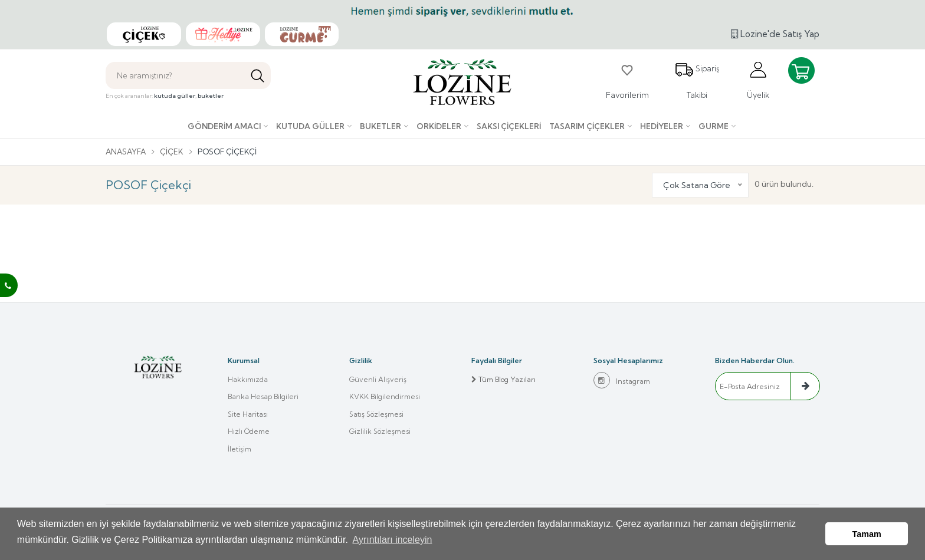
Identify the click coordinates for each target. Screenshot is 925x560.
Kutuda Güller (310, 126)
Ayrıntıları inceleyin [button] (393, 541)
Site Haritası (248, 415)
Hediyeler (662, 126)
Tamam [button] (867, 535)
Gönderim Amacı (224, 126)
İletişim (240, 450)
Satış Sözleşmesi (376, 415)
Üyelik (758, 80)
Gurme (714, 126)
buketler (211, 96)
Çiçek (174, 151)
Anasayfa (127, 151)
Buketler (381, 126)
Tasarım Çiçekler (587, 126)
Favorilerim (627, 80)
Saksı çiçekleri (509, 126)
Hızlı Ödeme (249, 432)
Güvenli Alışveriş (378, 379)
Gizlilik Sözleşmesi (380, 432)
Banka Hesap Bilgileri (263, 397)
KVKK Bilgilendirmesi (385, 397)
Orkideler (439, 126)
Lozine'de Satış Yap (775, 34)
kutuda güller (175, 96)
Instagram (622, 380)
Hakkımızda (248, 379)
